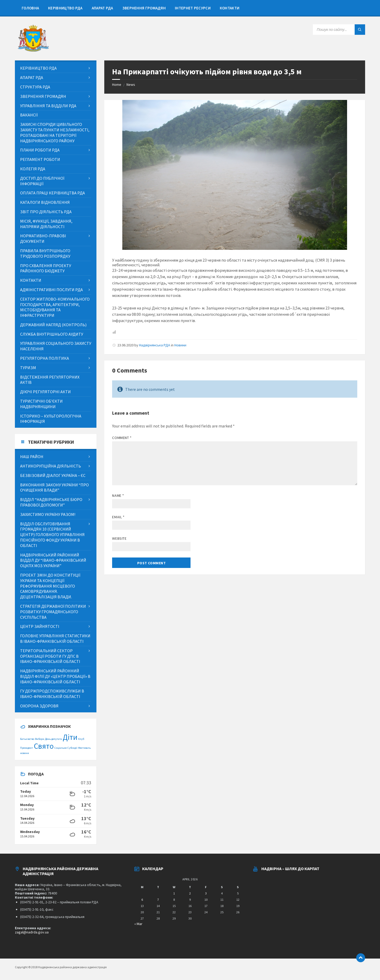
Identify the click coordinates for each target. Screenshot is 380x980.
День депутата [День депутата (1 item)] (53, 739)
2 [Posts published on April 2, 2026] (190, 893)
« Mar (138, 924)
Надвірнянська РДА (155, 345)
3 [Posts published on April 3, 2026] (206, 893)
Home (117, 85)
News (131, 85)
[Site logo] (33, 50)
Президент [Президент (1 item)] (27, 748)
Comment (122, 438)
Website (119, 538)
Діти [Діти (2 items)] (70, 737)
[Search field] (339, 30)
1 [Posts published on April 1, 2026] (174, 893)
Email (118, 517)
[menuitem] (30, 8)
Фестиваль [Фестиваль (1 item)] (84, 748)
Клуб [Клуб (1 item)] (81, 739)
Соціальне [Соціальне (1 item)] (61, 748)
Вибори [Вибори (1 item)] (40, 739)
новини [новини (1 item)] (25, 753)
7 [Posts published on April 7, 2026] (158, 900)
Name (118, 495)
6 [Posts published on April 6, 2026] (142, 900)
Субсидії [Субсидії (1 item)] (72, 748)
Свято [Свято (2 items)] (44, 746)
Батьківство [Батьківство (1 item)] (27, 739)
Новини (180, 345)
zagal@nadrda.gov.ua (32, 932)
